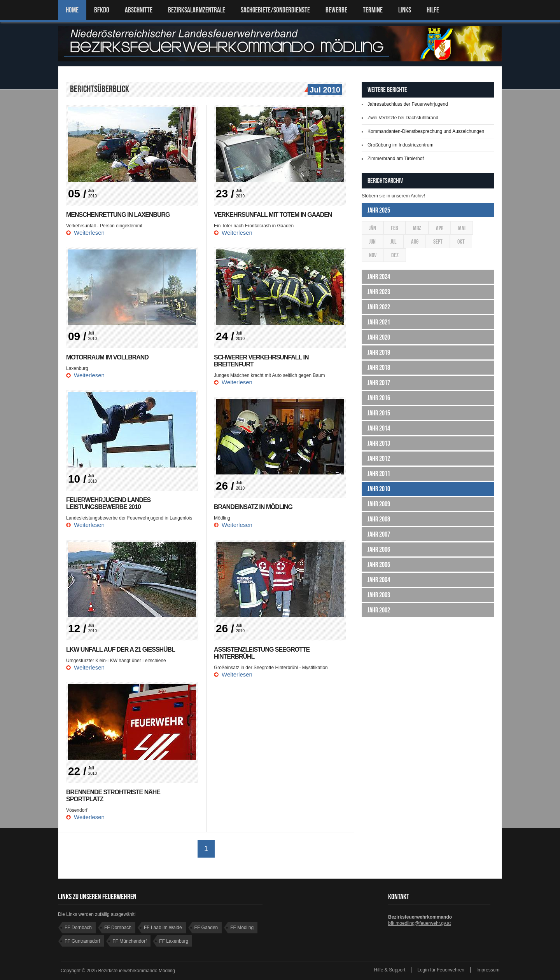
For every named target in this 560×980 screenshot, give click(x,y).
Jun (372, 242)
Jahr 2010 (379, 489)
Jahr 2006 (379, 549)
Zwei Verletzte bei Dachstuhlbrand (403, 118)
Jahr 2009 (379, 504)
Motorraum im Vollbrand (107, 357)
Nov (373, 255)
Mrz (417, 228)
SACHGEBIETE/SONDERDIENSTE (275, 10)
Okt (461, 242)
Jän (373, 228)
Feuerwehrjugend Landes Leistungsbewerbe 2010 (108, 503)
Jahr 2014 (379, 428)
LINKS (405, 10)
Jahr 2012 (379, 459)
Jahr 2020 (379, 337)
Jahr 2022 (379, 307)
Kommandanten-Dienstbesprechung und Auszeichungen (426, 131)
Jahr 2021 (379, 322)
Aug (415, 242)
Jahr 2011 (379, 474)
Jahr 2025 (379, 210)
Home (72, 10)
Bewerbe (336, 10)
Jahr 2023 (379, 292)
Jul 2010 (324, 90)
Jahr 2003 (379, 595)
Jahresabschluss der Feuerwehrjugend (408, 104)
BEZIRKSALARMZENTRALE (197, 10)
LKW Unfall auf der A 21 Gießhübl (121, 650)
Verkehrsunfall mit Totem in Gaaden (273, 215)
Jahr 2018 (379, 368)
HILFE (433, 10)
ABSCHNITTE (139, 10)
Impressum (488, 970)
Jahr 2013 (379, 443)
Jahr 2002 (379, 610)
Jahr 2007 (379, 534)
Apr (440, 228)
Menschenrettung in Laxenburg (118, 215)
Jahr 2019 (379, 352)
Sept (438, 242)
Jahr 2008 (379, 519)
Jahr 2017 (379, 383)
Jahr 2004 (379, 580)
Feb (395, 228)
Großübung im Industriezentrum (400, 145)
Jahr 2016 (379, 398)
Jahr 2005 (379, 565)
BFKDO (102, 10)
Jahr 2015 (379, 413)
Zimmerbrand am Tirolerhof (396, 159)
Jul (393, 242)
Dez (395, 255)
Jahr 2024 (379, 277)
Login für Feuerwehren (441, 970)
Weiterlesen (89, 233)
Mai (462, 228)
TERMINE (373, 10)
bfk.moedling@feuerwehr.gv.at (419, 923)
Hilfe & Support (390, 970)
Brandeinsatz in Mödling (253, 507)
